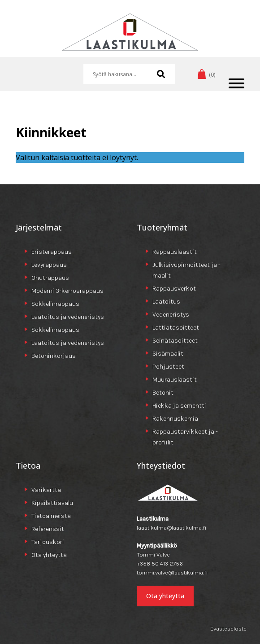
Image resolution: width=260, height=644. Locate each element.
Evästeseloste (228, 629)
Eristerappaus (52, 252)
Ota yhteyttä (49, 555)
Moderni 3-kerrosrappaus (67, 291)
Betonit (163, 393)
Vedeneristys (171, 315)
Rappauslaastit (175, 252)
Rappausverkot (174, 289)
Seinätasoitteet (175, 341)
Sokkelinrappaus (55, 304)
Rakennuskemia (175, 419)
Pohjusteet (168, 367)
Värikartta (46, 490)
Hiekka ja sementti (179, 406)
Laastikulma (130, 35)
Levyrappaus (49, 265)
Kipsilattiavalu (52, 503)
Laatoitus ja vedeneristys (68, 317)
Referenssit (48, 529)
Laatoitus (166, 302)
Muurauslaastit (175, 380)
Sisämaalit (168, 354)
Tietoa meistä (51, 516)
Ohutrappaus (50, 278)
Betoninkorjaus (54, 356)
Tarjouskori (48, 542)
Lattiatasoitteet (176, 328)
